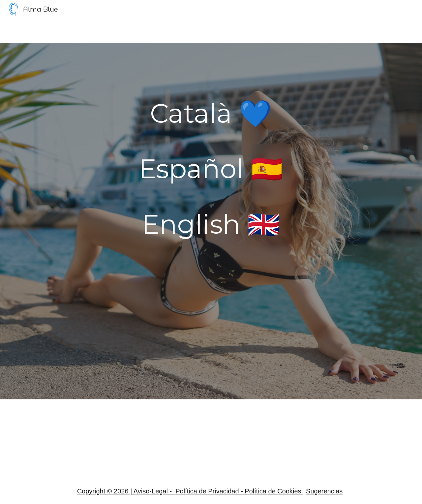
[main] (211, 114)
